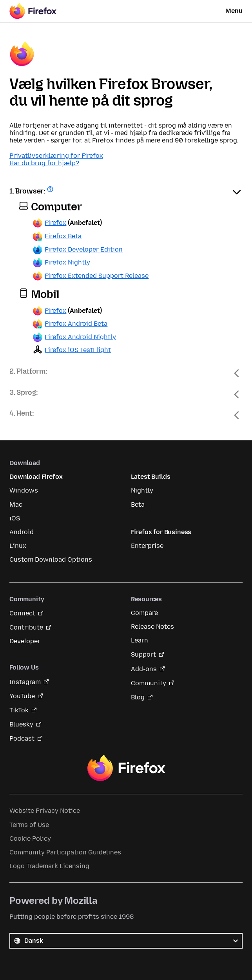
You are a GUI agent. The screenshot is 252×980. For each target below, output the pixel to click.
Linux (18, 546)
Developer (25, 641)
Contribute (26, 627)
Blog (138, 697)
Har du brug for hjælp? (44, 163)
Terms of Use (29, 825)
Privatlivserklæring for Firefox (56, 156)
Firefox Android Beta (76, 324)
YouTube (22, 696)
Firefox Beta (63, 236)
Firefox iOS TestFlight (78, 350)
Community (149, 683)
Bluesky (21, 724)
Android (22, 532)
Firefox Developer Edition (84, 249)
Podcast (22, 738)
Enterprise (147, 546)
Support (143, 654)
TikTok (19, 710)
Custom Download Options (51, 559)
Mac (16, 505)
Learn (140, 640)
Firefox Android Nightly (80, 337)
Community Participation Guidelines (65, 852)
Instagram (25, 682)
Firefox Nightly (67, 262)
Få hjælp (51, 192)
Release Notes (152, 627)
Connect (22, 613)
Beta (138, 505)
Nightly (142, 490)
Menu (234, 11)
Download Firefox (36, 477)
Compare (144, 613)
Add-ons (144, 669)
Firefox (55, 223)
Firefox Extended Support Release (97, 276)
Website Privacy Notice (45, 811)
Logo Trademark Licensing (49, 866)
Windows (24, 490)
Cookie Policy (30, 839)
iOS (15, 518)
